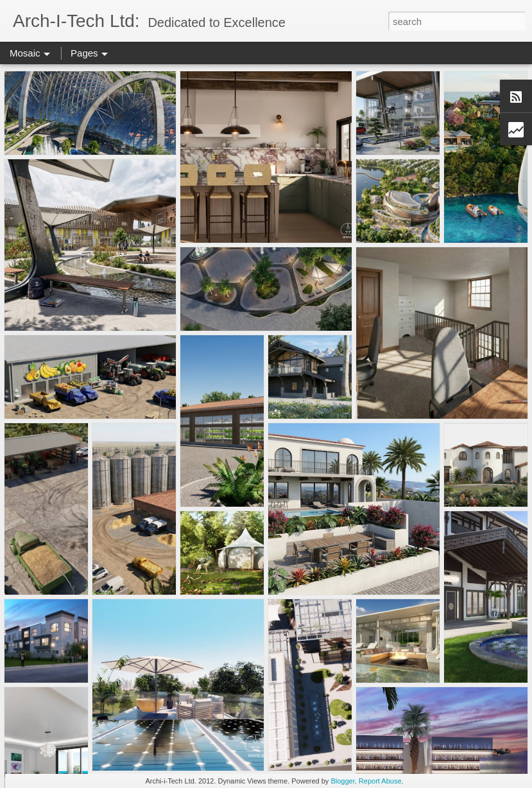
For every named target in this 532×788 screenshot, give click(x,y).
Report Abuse (380, 781)
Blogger (342, 781)
